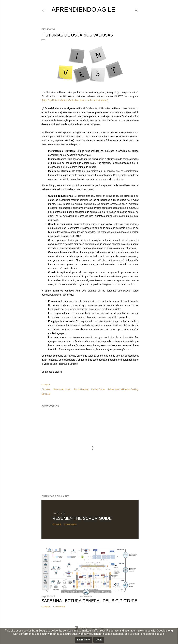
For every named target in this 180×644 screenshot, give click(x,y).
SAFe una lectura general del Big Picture (89, 601)
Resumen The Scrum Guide (82, 518)
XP (50, 394)
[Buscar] (137, 9)
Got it (99, 640)
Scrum (44, 394)
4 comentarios (70, 524)
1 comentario (59, 607)
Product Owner (98, 389)
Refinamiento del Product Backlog (123, 389)
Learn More (83, 640)
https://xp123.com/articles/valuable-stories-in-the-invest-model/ (75, 100)
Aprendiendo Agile (83, 10)
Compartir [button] (46, 385)
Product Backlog (81, 389)
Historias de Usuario (62, 389)
